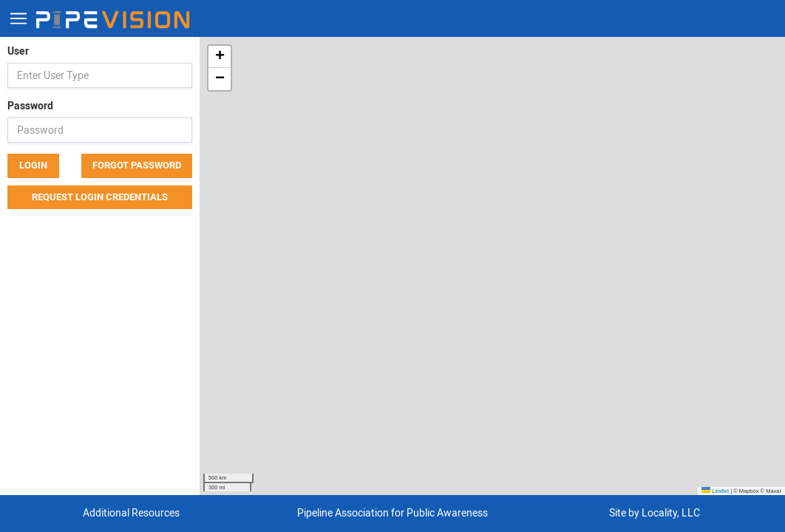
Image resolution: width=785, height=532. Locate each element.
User (18, 51)
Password (30, 106)
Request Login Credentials (100, 197)
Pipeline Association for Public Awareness (392, 513)
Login (33, 165)
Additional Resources (131, 513)
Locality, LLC (671, 513)
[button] (220, 57)
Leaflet (715, 491)
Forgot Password (137, 165)
